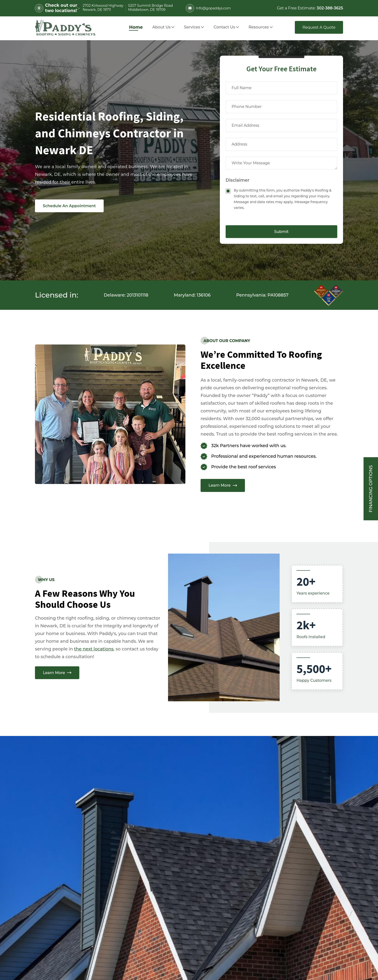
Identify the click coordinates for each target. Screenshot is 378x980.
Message (220, 861)
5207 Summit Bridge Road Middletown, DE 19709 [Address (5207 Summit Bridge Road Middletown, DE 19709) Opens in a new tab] (148, 883)
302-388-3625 (57, 866)
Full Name (222, 766)
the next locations (94, 649)
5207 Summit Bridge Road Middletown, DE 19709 (151, 8)
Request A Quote (319, 27)
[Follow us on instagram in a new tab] (66, 912)
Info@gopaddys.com (208, 8)
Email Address (226, 798)
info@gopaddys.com (66, 878)
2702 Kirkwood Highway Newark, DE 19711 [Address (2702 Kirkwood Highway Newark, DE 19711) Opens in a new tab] (145, 867)
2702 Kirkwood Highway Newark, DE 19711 (103, 8)
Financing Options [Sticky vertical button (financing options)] (371, 489)
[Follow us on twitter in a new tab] (78, 912)
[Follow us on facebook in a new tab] (54, 912)
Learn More (223, 485)
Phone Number (228, 830)
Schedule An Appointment (69, 206)
